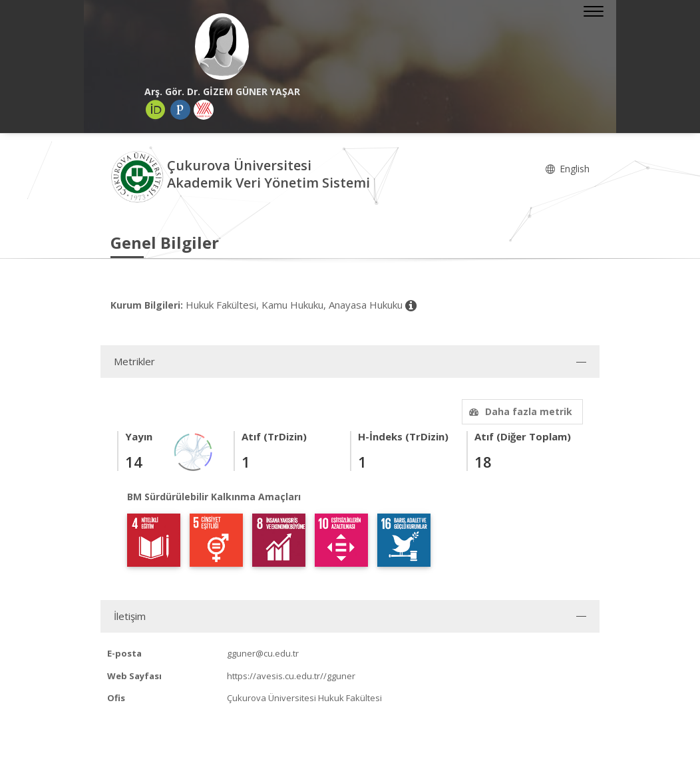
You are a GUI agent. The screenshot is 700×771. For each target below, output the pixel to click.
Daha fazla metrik (519, 411)
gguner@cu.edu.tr (263, 653)
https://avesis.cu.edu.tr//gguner (291, 676)
